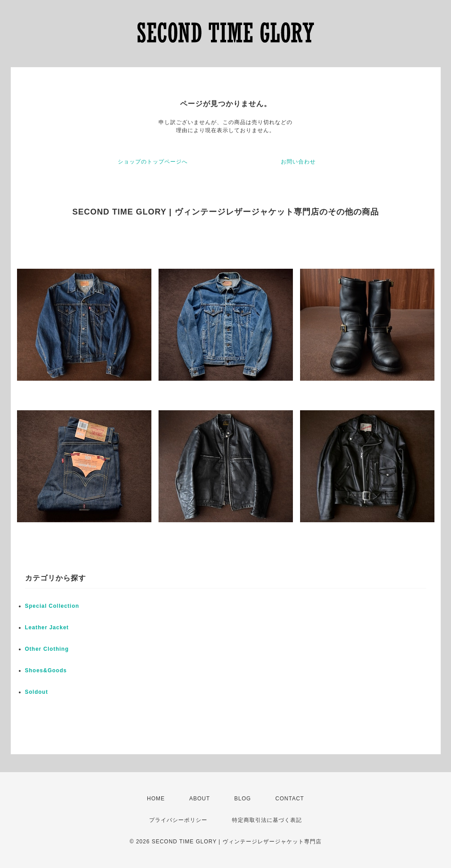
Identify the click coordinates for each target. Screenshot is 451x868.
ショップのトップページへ (153, 162)
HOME (156, 799)
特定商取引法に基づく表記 (267, 820)
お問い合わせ (298, 162)
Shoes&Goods (46, 670)
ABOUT (199, 799)
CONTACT (290, 799)
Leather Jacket (47, 627)
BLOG (243, 799)
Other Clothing (47, 649)
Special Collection (52, 606)
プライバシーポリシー (178, 820)
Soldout (37, 692)
